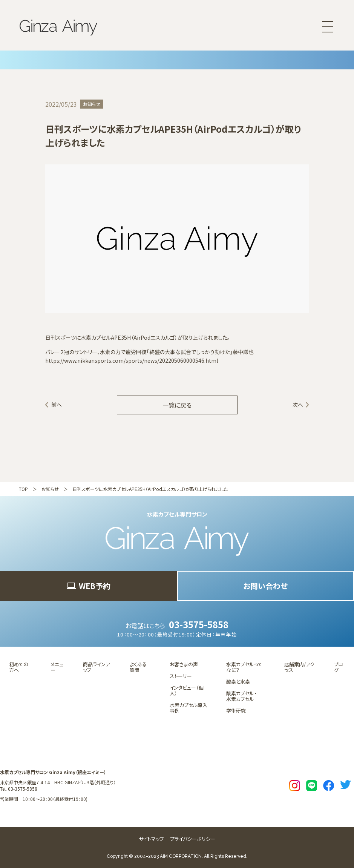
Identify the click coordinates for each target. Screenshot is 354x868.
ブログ (339, 667)
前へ (57, 405)
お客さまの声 (184, 664)
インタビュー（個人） (187, 690)
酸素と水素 (238, 682)
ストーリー (181, 676)
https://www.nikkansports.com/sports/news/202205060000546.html (132, 360)
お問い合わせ (265, 586)
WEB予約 (89, 586)
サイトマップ (151, 839)
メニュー (57, 667)
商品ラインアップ (97, 667)
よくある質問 (138, 667)
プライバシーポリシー (193, 839)
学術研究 (236, 711)
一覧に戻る (177, 405)
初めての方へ (19, 667)
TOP (23, 489)
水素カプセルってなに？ (244, 667)
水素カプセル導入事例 (188, 708)
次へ (298, 405)
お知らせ (50, 489)
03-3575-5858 (199, 624)
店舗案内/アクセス (299, 667)
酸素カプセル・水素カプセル (241, 696)
